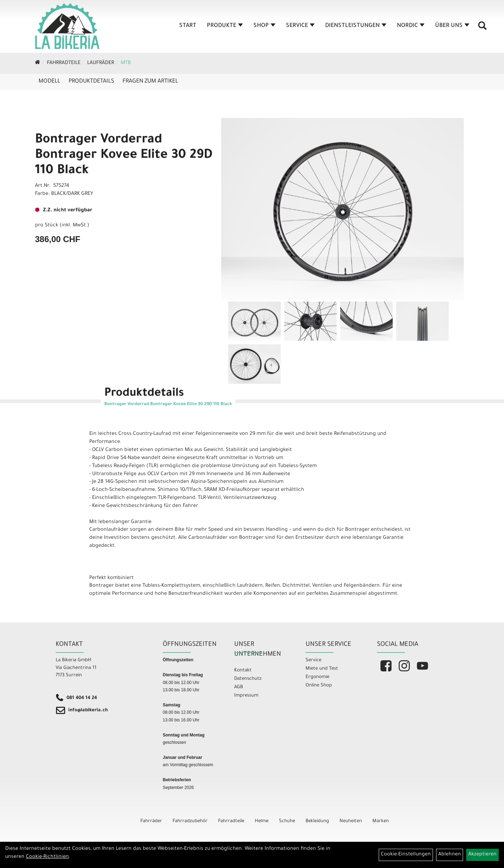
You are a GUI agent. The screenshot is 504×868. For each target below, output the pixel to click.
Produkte (225, 26)
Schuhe (287, 821)
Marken (381, 821)
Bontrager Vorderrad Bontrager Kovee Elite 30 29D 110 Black (124, 156)
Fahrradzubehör (190, 821)
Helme (262, 821)
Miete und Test (322, 669)
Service (300, 26)
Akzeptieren (482, 855)
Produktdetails (91, 82)
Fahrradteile (64, 63)
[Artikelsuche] (482, 28)
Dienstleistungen (356, 26)
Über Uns (452, 26)
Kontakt (243, 671)
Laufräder (101, 63)
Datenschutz (248, 679)
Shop (264, 26)
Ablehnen (450, 855)
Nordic (411, 26)
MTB (126, 63)
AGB (239, 687)
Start (188, 26)
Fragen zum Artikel (150, 82)
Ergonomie (317, 677)
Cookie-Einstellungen (406, 855)
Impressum (246, 696)
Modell (49, 82)
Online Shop (319, 686)
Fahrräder (151, 821)
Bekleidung (317, 821)
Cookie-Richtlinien (47, 857)
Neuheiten (351, 821)
